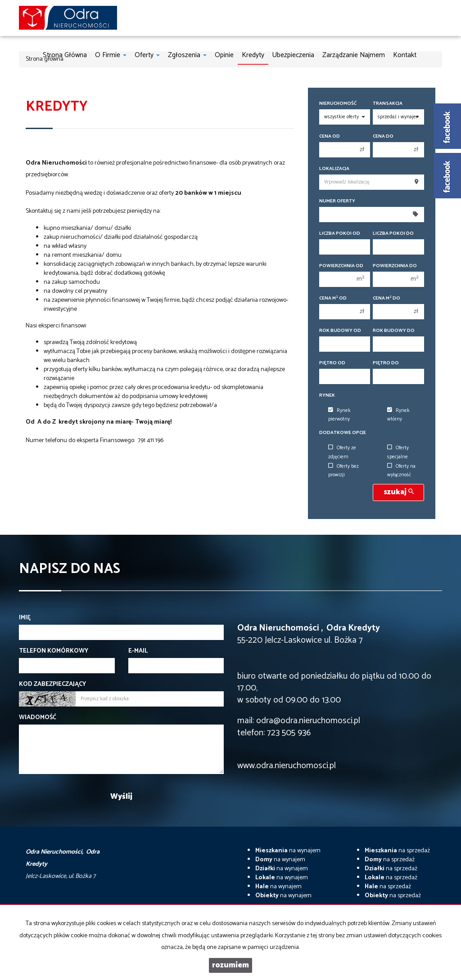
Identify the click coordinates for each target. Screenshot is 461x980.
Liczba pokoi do (393, 234)
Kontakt (405, 55)
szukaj (399, 492)
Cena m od (333, 298)
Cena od (330, 136)
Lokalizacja (334, 169)
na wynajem (288, 851)
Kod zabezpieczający (52, 685)
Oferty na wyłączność (401, 471)
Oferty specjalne (398, 452)
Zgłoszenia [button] (187, 55)
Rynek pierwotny (339, 415)
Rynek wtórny (398, 415)
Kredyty (253, 55)
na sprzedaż (397, 851)
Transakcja (388, 104)
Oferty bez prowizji (343, 471)
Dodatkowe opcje (343, 433)
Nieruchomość (338, 104)
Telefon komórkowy (54, 651)
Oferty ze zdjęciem (342, 452)
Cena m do (386, 298)
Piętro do (386, 363)
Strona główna (65, 55)
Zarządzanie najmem (354, 55)
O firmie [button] (111, 55)
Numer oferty (337, 201)
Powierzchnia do (395, 266)
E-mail (138, 651)
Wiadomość (38, 718)
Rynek (327, 396)
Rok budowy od (340, 331)
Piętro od (332, 363)
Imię (25, 618)
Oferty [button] (147, 55)
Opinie (224, 55)
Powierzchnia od (341, 266)
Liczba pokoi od (340, 234)
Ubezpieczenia (293, 55)
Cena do (383, 136)
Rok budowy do (394, 331)
